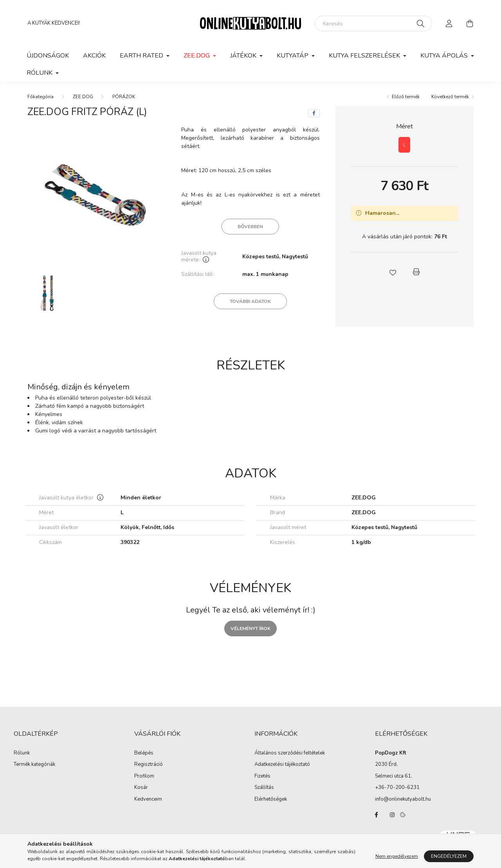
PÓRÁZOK (124, 97)
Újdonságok (48, 56)
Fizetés (262, 776)
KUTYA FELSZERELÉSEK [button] (365, 56)
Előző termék (406, 97)
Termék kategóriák (34, 764)
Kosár (141, 788)
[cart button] (470, 23)
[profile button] (449, 23)
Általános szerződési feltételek (290, 753)
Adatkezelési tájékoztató (282, 765)
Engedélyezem (449, 856)
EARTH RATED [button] (142, 56)
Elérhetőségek (271, 800)
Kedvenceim (148, 800)
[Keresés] (373, 23)
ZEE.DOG (83, 97)
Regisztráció (149, 765)
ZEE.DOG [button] (197, 56)
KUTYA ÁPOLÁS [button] (445, 56)
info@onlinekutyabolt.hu (403, 799)
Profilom (144, 776)
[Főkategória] (41, 97)
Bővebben (250, 227)
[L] (404, 145)
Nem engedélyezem (397, 856)
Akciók (94, 56)
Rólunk (22, 753)
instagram (392, 815)
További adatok (250, 301)
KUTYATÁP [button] (293, 56)
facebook (377, 815)
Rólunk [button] (40, 73)
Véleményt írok (250, 628)
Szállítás (264, 788)
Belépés (144, 753)
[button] (393, 272)
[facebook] (314, 113)
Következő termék (450, 97)
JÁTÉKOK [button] (244, 56)
